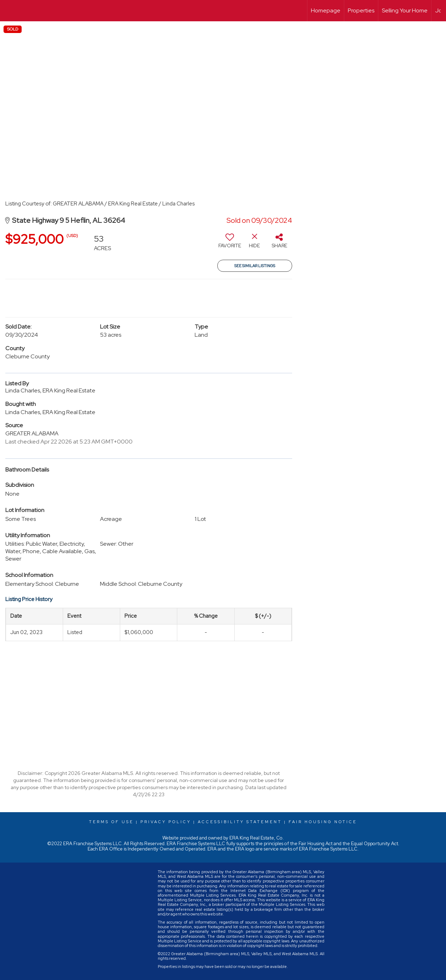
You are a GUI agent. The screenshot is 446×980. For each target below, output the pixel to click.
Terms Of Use (111, 822)
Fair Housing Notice (323, 822)
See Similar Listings (255, 266)
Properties (361, 10)
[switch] (230, 243)
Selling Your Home (405, 10)
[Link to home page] (9, 11)
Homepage (326, 10)
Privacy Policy (166, 822)
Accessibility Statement (240, 822)
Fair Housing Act (316, 844)
